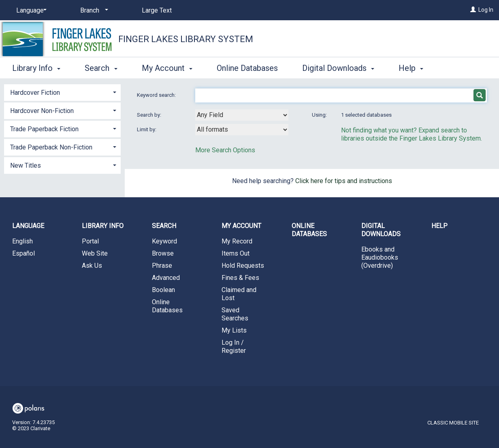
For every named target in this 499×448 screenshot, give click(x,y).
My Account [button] (167, 67)
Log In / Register (234, 347)
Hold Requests (243, 266)
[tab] (62, 92)
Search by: (150, 115)
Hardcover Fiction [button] (35, 93)
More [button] (415, 68)
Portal (90, 241)
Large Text (157, 10)
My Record (237, 241)
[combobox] (242, 115)
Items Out (236, 253)
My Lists (234, 330)
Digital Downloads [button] (338, 67)
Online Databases (247, 67)
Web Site (95, 253)
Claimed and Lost (239, 294)
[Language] (30, 11)
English (22, 241)
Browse (163, 253)
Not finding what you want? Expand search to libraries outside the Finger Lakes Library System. (412, 134)
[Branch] (93, 11)
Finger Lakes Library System (186, 39)
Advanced (166, 278)
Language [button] (28, 226)
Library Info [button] (36, 67)
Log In (486, 10)
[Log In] (473, 10)
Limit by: (147, 129)
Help (439, 226)
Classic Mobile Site (453, 423)
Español (23, 253)
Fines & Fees (240, 278)
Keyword (164, 241)
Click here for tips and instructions (344, 181)
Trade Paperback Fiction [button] (44, 129)
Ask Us (92, 266)
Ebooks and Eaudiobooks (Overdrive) (380, 257)
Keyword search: (157, 95)
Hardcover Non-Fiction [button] (42, 111)
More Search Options (225, 150)
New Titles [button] (26, 165)
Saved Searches (235, 314)
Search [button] (101, 67)
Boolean (163, 290)
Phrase (162, 266)
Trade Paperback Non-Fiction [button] (51, 147)
